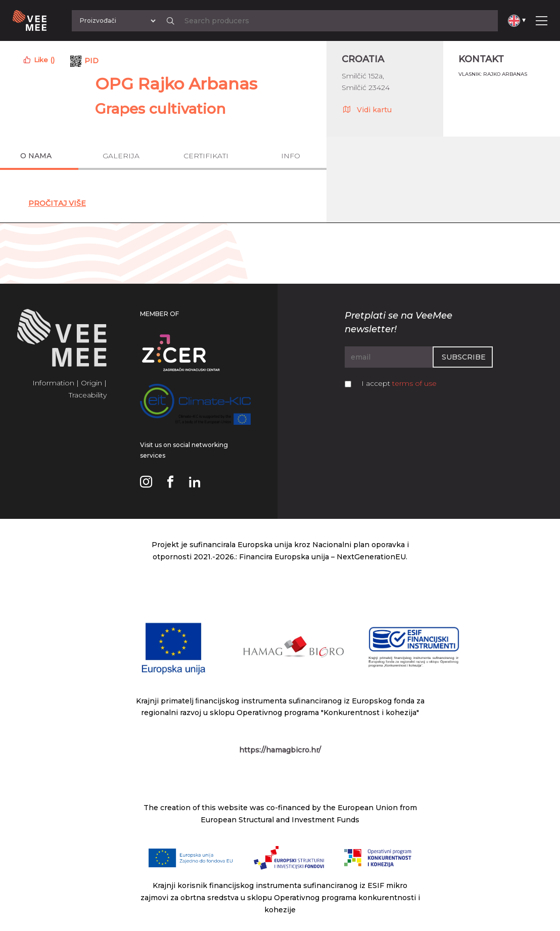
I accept (399, 383)
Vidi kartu (367, 109)
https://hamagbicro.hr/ (280, 750)
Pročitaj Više (57, 203)
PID (91, 61)
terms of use (414, 383)
